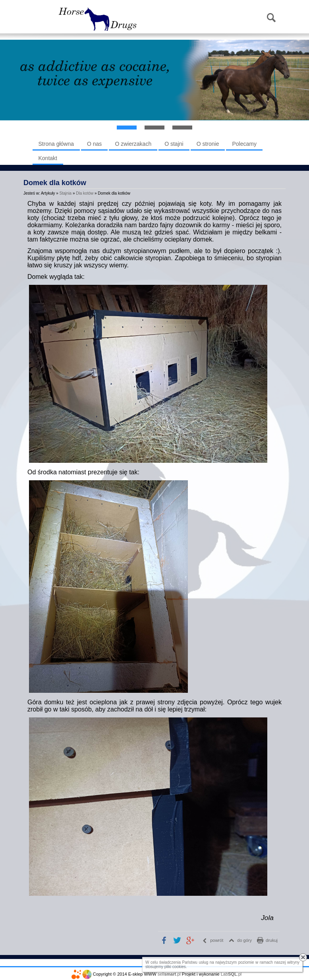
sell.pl (169, 974)
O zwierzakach (133, 144)
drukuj (272, 940)
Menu (43, 18)
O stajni (174, 144)
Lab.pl (231, 974)
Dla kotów (85, 193)
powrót (217, 940)
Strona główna (56, 144)
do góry (244, 940)
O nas (94, 144)
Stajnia (66, 193)
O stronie (208, 144)
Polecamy (244, 144)
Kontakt (48, 158)
